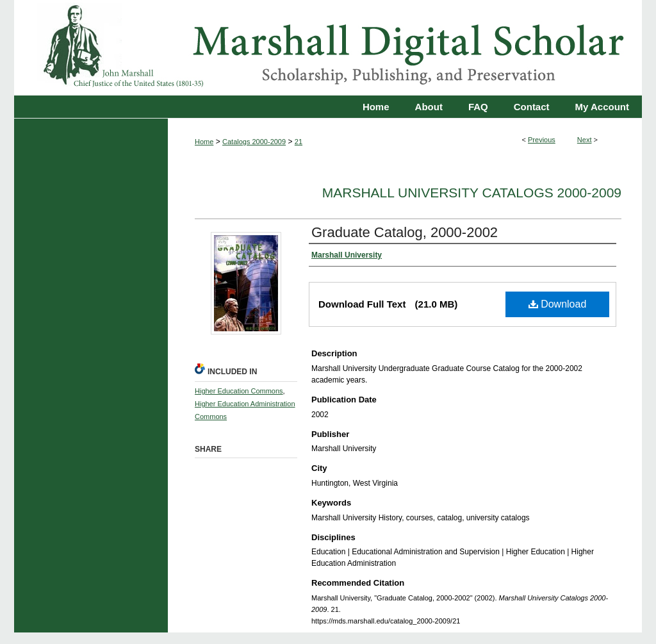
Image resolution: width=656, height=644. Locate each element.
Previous (542, 140)
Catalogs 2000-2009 (254, 142)
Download (558, 304)
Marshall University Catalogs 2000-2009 (472, 193)
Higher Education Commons (239, 391)
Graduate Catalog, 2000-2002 (405, 232)
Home (204, 142)
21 (299, 142)
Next (585, 140)
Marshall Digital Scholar (328, 48)
